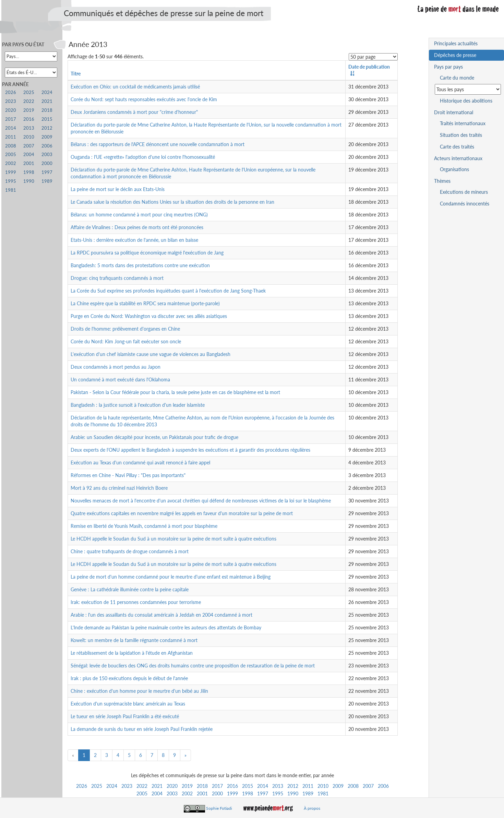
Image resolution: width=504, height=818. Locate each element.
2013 (278, 786)
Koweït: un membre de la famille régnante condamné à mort (134, 640)
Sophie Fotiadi (219, 808)
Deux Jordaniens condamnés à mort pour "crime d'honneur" (134, 112)
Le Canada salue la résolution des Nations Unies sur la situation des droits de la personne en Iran (172, 202)
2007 (368, 786)
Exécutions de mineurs (464, 192)
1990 (293, 793)
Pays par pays (448, 67)
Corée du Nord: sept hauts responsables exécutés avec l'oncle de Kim (144, 99)
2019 (187, 786)
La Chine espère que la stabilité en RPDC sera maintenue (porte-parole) (145, 303)
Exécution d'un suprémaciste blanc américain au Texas (128, 704)
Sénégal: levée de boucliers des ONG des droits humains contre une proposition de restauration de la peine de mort (193, 666)
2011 (308, 786)
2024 (112, 786)
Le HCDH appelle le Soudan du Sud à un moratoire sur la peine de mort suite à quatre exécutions (173, 539)
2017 (217, 786)
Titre (76, 74)
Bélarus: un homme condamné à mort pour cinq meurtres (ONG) (139, 215)
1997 (263, 793)
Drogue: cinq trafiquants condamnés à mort (117, 278)
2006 (383, 786)
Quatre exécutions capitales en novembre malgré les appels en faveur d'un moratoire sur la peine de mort (182, 513)
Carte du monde (457, 78)
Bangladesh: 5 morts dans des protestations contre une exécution (140, 265)
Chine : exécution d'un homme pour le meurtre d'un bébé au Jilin (139, 691)
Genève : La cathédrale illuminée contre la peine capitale (130, 589)
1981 (323, 793)
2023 (127, 786)
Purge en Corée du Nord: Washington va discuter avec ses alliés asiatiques (149, 316)
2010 (323, 786)
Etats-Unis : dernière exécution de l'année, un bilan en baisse (134, 240)
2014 (263, 786)
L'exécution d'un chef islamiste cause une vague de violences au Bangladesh (151, 354)
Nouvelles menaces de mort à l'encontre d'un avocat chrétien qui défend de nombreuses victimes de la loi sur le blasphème (201, 501)
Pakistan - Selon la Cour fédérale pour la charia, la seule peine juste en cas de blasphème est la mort (175, 392)
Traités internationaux (463, 123)
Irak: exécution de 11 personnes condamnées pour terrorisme (136, 602)
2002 (187, 793)
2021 (157, 786)
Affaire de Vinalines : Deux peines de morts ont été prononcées (137, 227)
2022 (142, 786)
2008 (353, 786)
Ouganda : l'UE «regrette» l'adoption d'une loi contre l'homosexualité (143, 157)
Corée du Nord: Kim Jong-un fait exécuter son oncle (126, 341)
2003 (172, 793)
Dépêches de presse (455, 55)
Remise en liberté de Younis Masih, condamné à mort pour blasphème (144, 526)
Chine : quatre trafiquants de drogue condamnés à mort (130, 551)
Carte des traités (457, 147)
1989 (308, 793)
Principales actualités (456, 43)
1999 (232, 793)
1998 (248, 793)
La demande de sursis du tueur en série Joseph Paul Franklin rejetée (142, 729)
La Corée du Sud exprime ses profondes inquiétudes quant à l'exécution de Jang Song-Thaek (168, 291)
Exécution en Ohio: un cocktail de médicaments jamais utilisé (135, 87)
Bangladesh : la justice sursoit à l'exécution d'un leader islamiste (138, 405)
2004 (157, 793)
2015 (248, 786)
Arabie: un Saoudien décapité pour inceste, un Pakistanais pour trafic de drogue (154, 437)
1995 (278, 793)
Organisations (454, 169)
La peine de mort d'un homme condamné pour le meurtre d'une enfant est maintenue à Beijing (171, 577)
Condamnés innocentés (465, 204)
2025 (97, 786)
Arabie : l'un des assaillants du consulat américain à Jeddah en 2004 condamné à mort (161, 615)
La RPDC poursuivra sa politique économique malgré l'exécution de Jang (147, 253)
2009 (338, 786)
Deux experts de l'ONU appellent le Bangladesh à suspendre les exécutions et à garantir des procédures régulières (190, 450)
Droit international (454, 112)
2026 (82, 786)
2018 (202, 786)
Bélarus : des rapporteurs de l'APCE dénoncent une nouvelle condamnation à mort (158, 144)
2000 (217, 793)
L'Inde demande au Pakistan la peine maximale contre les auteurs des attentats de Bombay (166, 627)
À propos (312, 808)
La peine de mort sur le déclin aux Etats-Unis (118, 189)
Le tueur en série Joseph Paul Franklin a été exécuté (125, 716)
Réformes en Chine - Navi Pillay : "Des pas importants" (128, 475)
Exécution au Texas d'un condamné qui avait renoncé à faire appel (140, 463)
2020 (172, 786)
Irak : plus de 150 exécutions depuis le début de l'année (129, 678)
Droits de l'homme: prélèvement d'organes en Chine (125, 329)
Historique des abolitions (466, 101)
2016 (232, 786)
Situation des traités (461, 135)
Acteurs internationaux (458, 158)
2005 (142, 793)
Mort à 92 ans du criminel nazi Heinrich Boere (119, 488)
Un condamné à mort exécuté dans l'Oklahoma (120, 380)
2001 (202, 793)
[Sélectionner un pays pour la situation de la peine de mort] (468, 89)
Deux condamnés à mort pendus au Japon (116, 367)
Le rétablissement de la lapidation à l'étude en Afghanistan (132, 653)
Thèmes (442, 181)
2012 (293, 786)
